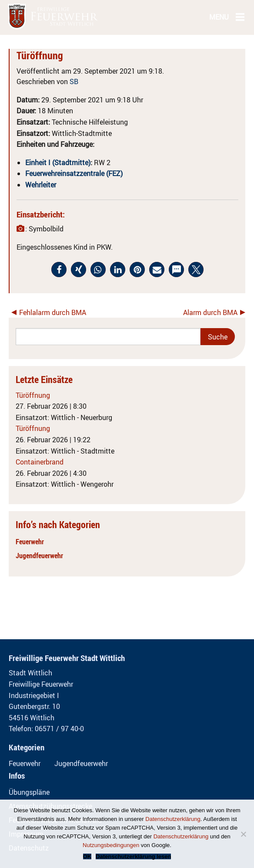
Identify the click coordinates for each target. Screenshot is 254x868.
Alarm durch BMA (210, 312)
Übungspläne (29, 792)
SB (74, 81)
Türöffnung (33, 395)
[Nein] (243, 834)
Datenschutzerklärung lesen (133, 856)
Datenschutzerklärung (173, 819)
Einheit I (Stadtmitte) (58, 163)
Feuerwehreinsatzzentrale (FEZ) (74, 173)
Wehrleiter (41, 185)
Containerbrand (40, 462)
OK (87, 856)
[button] (59, 270)
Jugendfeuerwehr (39, 556)
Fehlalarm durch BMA (53, 312)
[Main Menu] (240, 17)
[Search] (108, 337)
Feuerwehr (30, 542)
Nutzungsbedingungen (111, 845)
